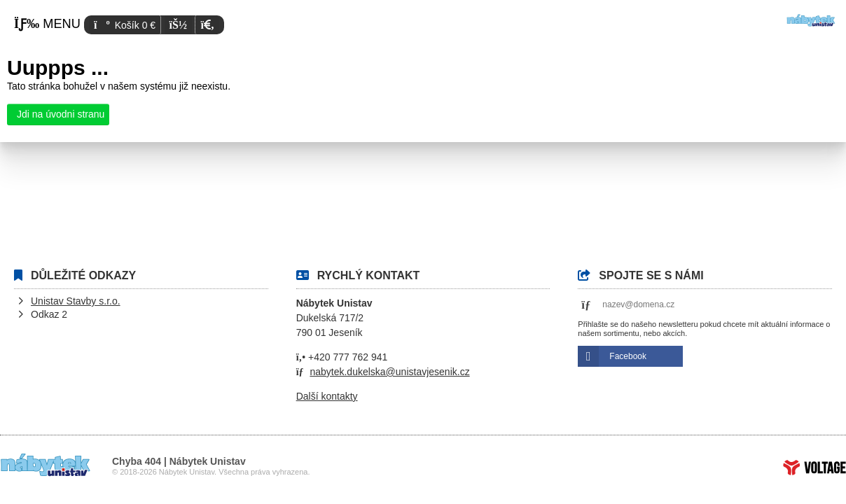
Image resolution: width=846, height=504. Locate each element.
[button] (207, 25)
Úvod (811, 20)
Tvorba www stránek (814, 468)
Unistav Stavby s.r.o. (76, 301)
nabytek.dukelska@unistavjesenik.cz (389, 372)
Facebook (628, 356)
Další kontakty (327, 396)
